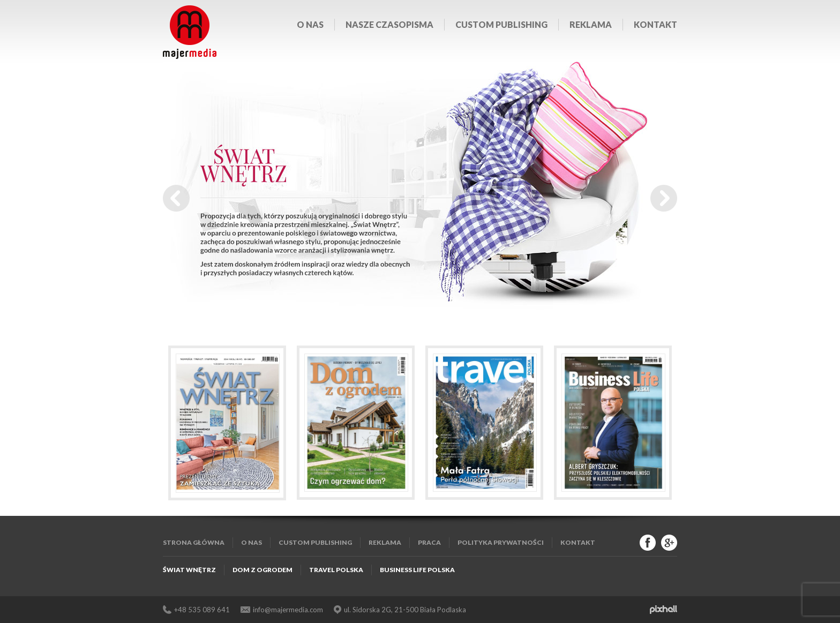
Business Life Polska (417, 570)
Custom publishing (501, 24)
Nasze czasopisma (389, 24)
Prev (176, 198)
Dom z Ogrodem (262, 570)
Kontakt (655, 24)
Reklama (591, 24)
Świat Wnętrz (189, 570)
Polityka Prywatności (501, 542)
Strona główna (194, 542)
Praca (429, 542)
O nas (310, 24)
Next (664, 198)
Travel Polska (336, 570)
